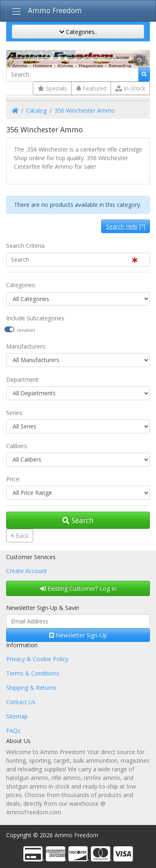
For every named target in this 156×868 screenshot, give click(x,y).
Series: (15, 413)
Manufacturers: (26, 346)
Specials (52, 88)
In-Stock (130, 88)
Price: (13, 479)
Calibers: (17, 446)
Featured (91, 88)
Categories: (21, 285)
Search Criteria (25, 246)
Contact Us (21, 702)
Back (20, 536)
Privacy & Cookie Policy (37, 659)
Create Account (27, 571)
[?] (126, 226)
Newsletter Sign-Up (78, 635)
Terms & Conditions (33, 673)
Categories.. (78, 32)
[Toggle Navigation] (16, 11)
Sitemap (17, 716)
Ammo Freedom (55, 10)
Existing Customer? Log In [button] (78, 588)
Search (78, 520)
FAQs (13, 731)
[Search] (72, 75)
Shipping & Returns (31, 688)
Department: (23, 380)
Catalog (36, 110)
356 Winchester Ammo (85, 110)
